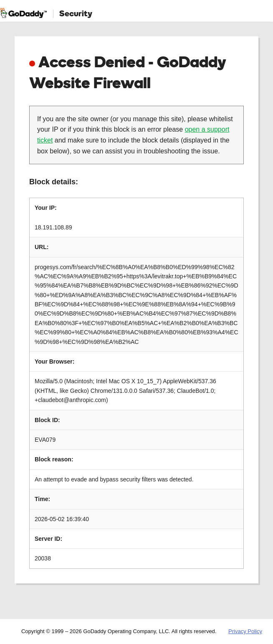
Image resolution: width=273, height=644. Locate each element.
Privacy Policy (245, 631)
